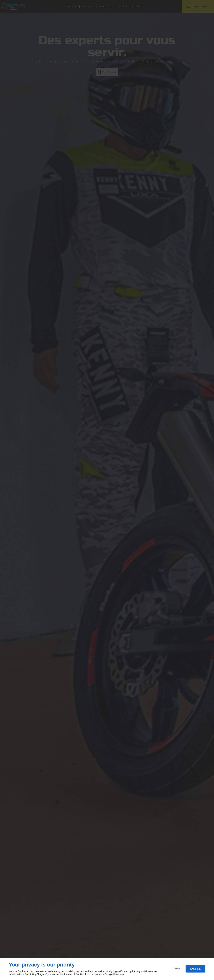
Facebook (119, 974)
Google (109, 974)
